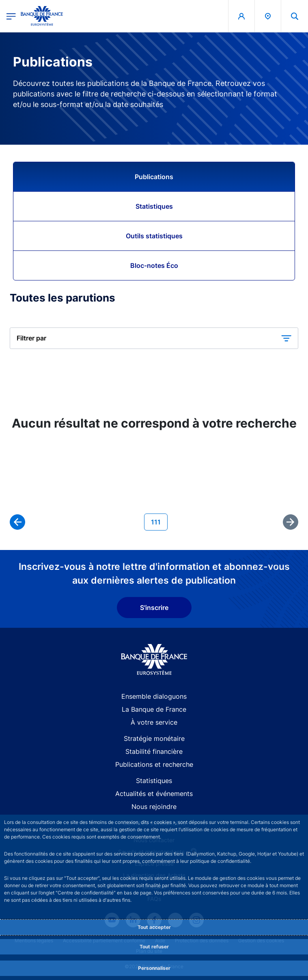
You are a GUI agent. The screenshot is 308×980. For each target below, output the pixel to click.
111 (159, 521)
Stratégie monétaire (154, 738)
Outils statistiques (154, 236)
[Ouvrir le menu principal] (11, 16)
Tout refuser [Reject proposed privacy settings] (154, 947)
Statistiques (154, 206)
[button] (154, 338)
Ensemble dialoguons (154, 696)
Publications (154, 177)
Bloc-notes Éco (154, 265)
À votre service (154, 722)
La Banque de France (154, 709)
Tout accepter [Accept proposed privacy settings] (154, 927)
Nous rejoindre (154, 807)
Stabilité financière (154, 751)
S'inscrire (154, 608)
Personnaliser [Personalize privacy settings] (154, 968)
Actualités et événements (154, 794)
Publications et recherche (154, 764)
